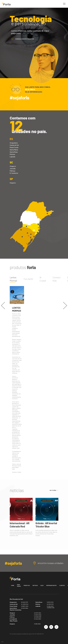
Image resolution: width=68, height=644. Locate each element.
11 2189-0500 (37, 624)
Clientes (62, 585)
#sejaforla (19, 98)
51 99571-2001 (25, 606)
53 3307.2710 (50, 604)
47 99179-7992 (38, 615)
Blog (42, 585)
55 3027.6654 (25, 608)
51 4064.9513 (50, 606)
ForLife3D (28, 279)
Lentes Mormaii (13, 279)
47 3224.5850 (38, 619)
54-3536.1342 (25, 604)
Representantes (51, 585)
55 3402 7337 (25, 602)
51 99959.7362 (51, 608)
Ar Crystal (43, 279)
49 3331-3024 (38, 613)
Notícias (35, 585)
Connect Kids (57, 279)
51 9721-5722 (50, 602)
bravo (2, 642)
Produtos (27, 585)
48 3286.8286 (38, 617)
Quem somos (19, 585)
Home (13, 585)
